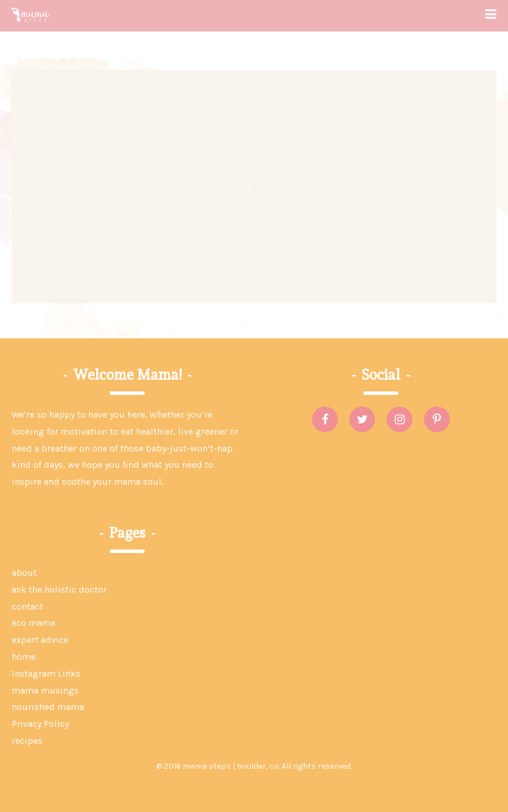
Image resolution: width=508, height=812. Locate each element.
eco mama (34, 623)
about (24, 573)
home (24, 657)
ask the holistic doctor (59, 589)
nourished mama (48, 707)
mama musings (45, 690)
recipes (27, 741)
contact (27, 606)
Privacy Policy (40, 724)
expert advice (40, 640)
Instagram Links (46, 673)
